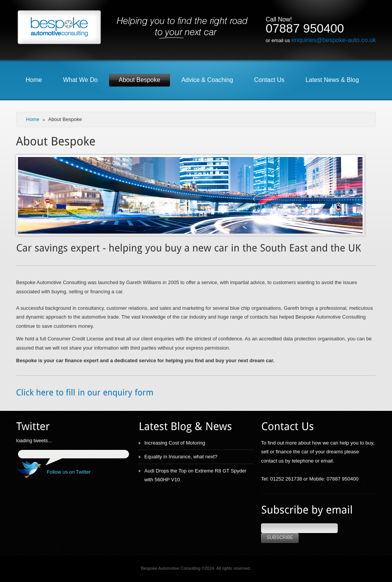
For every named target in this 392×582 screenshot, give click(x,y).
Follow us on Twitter (69, 472)
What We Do (80, 80)
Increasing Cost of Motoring (175, 443)
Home (34, 80)
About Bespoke (140, 80)
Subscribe (280, 538)
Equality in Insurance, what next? (181, 457)
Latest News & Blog (332, 80)
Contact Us (269, 80)
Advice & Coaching (207, 80)
